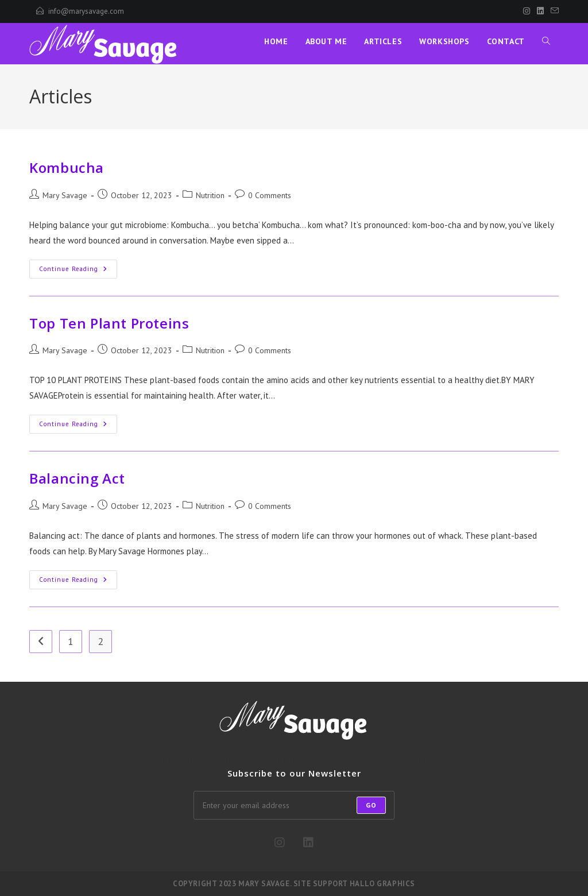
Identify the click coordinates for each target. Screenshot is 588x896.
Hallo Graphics (382, 884)
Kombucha (67, 167)
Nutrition (210, 195)
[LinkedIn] (540, 11)
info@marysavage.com (86, 11)
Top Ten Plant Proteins (109, 323)
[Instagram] (527, 11)
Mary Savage (65, 195)
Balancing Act (77, 478)
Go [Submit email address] (371, 805)
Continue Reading (78, 269)
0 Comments (270, 195)
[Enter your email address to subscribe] (294, 805)
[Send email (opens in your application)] (553, 11)
